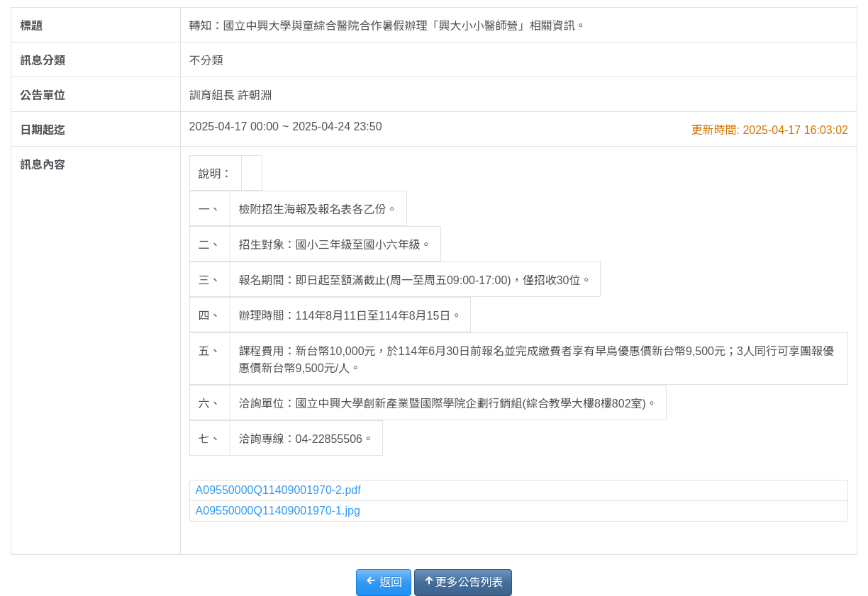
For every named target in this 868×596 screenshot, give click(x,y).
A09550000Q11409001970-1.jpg (278, 511)
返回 (384, 581)
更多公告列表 (463, 581)
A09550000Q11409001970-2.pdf (278, 490)
